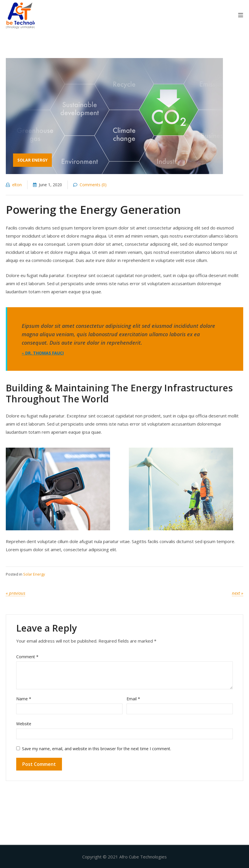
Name (24, 699)
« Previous (15, 593)
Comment (27, 657)
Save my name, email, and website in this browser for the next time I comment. (97, 749)
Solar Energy (34, 574)
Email (133, 699)
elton (14, 185)
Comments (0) (90, 185)
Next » (238, 593)
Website (24, 724)
